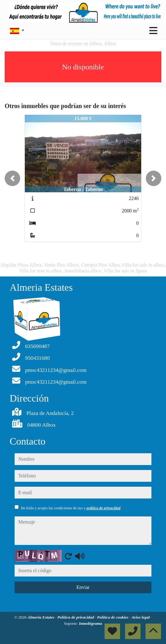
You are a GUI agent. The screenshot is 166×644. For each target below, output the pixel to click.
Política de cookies (113, 617)
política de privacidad (103, 508)
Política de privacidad (76, 617)
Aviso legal (141, 617)
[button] (12, 178)
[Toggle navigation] (153, 31)
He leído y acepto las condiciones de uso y (71, 508)
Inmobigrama (90, 623)
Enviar (83, 587)
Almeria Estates (41, 617)
